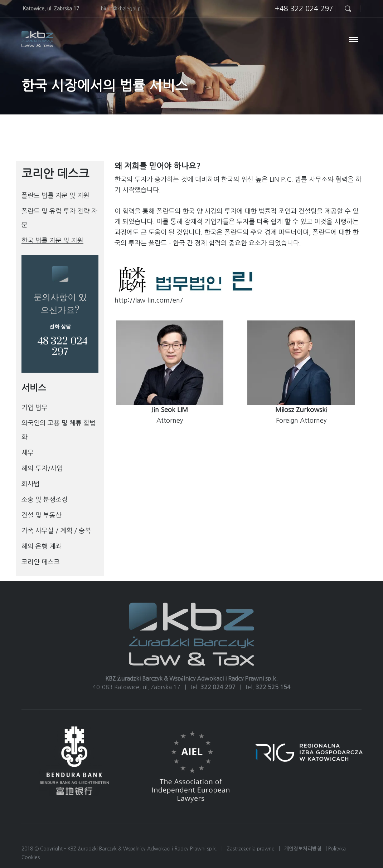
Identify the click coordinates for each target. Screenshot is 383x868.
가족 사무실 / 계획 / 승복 (56, 531)
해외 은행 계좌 (42, 546)
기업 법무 (35, 408)
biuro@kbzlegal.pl (121, 9)
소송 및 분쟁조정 (45, 500)
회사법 (31, 484)
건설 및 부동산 (42, 515)
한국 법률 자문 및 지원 (52, 241)
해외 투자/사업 (42, 469)
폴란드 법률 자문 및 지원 (55, 196)
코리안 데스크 (41, 562)
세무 (28, 453)
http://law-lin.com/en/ (149, 300)
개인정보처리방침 (303, 849)
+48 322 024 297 (304, 9)
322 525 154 (273, 687)
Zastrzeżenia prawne (251, 849)
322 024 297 (218, 687)
